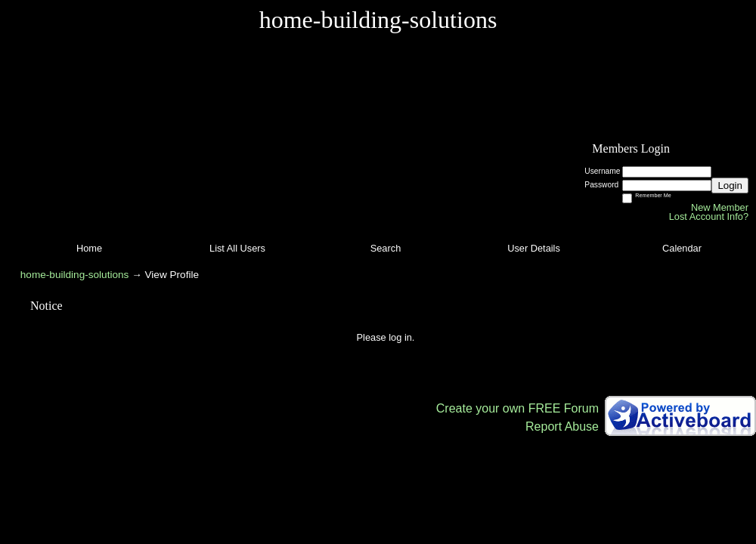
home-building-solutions (75, 275)
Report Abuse (562, 427)
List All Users (237, 248)
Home (89, 248)
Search (386, 248)
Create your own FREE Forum (517, 408)
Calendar (682, 248)
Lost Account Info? (709, 216)
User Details (534, 248)
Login (730, 185)
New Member (720, 207)
